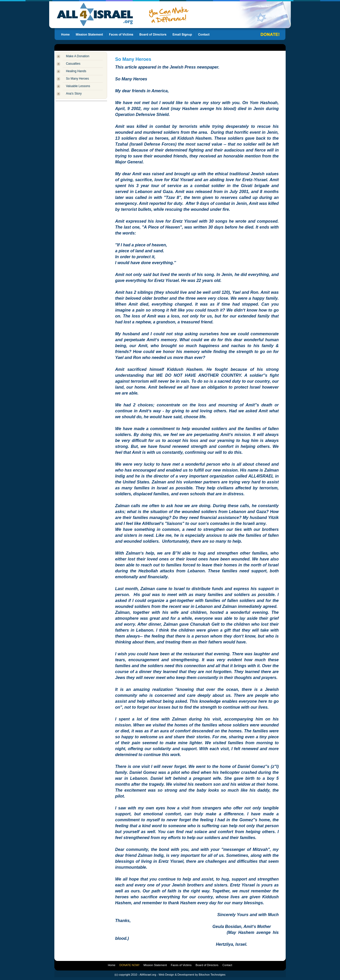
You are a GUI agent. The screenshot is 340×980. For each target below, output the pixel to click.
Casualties (73, 64)
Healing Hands (76, 71)
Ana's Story (74, 94)
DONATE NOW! (130, 965)
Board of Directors (207, 965)
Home (112, 965)
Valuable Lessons (78, 86)
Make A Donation (78, 56)
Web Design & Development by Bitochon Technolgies (192, 975)
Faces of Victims (181, 965)
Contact (227, 965)
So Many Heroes (77, 79)
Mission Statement (155, 965)
